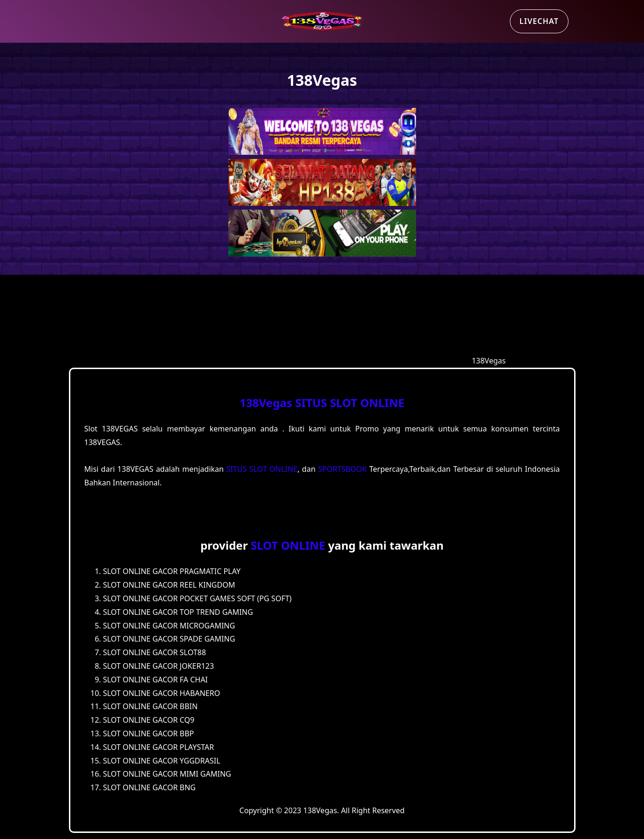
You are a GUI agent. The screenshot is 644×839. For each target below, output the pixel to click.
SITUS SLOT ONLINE (350, 403)
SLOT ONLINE (288, 545)
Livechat (539, 21)
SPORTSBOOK (342, 469)
